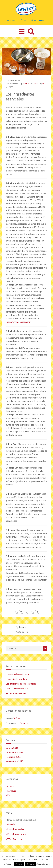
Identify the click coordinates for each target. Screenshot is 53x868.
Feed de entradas (16, 829)
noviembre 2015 (15, 761)
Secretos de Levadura (16, 693)
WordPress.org (15, 839)
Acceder (11, 824)
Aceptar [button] (19, 864)
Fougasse (24, 723)
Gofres (16, 718)
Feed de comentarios (17, 834)
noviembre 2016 (15, 752)
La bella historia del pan (17, 688)
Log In (24, 20)
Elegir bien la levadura (16, 679)
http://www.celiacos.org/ (19, 322)
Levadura (12, 791)
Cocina (11, 786)
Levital (26, 84)
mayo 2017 (13, 748)
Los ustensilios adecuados (18, 674)
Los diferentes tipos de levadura (21, 684)
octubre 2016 (14, 757)
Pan (36, 84)
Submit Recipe (39, 20)
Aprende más (43, 864)
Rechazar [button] (31, 864)
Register (12, 20)
